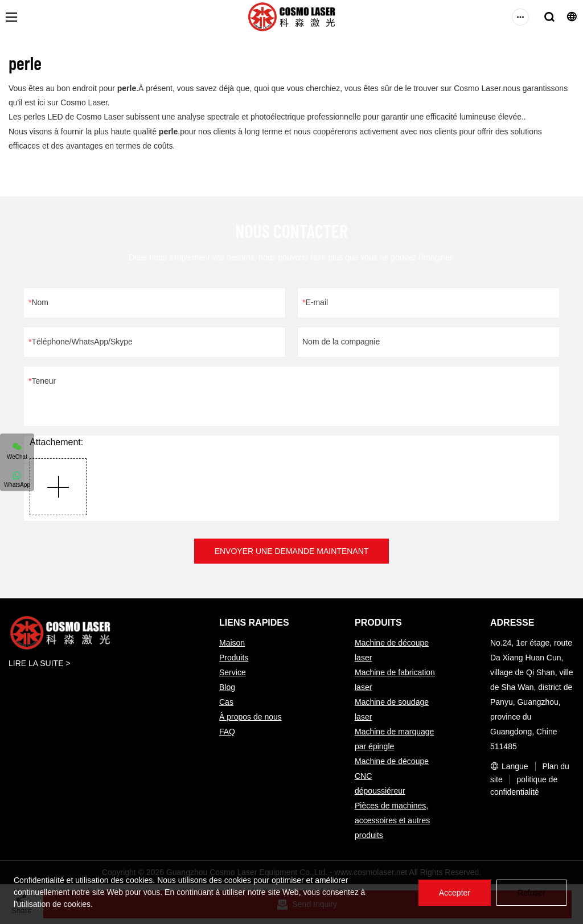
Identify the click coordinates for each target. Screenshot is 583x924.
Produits (234, 658)
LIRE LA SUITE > (40, 663)
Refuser (531, 893)
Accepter (455, 893)
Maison (232, 643)
